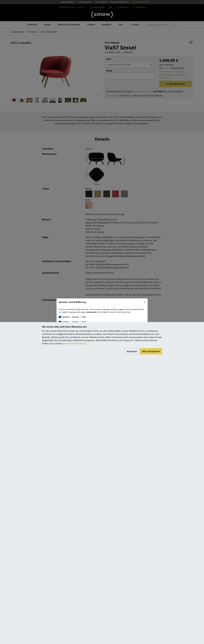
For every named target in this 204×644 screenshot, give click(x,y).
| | (72, 317)
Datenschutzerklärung (75, 343)
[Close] (145, 302)
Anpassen (132, 351)
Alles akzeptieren (151, 351)
